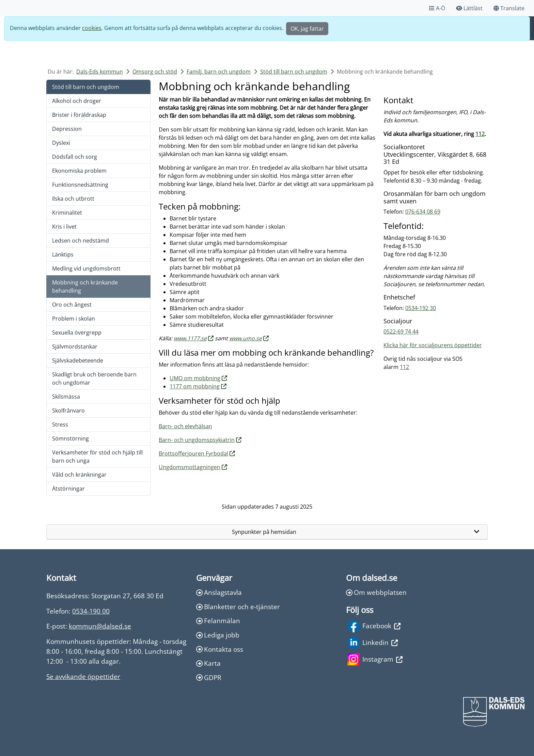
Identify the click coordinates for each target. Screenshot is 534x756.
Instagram (375, 659)
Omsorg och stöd (155, 72)
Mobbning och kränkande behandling (85, 287)
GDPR (209, 677)
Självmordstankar (75, 346)
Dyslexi (61, 143)
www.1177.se (190, 338)
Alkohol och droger (77, 101)
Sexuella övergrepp (77, 333)
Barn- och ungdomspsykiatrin (197, 440)
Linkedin (373, 643)
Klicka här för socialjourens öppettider (433, 345)
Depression (67, 129)
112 (480, 134)
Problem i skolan (74, 319)
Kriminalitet (67, 213)
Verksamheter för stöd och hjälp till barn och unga (97, 457)
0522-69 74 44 (401, 331)
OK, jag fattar (307, 29)
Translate (509, 8)
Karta (208, 663)
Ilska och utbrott (73, 199)
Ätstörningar (68, 489)
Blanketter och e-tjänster (238, 607)
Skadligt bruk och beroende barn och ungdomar (94, 379)
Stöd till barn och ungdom (294, 72)
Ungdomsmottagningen (190, 467)
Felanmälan (218, 621)
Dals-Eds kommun (100, 72)
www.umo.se (246, 338)
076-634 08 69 (423, 212)
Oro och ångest (72, 305)
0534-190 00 (91, 611)
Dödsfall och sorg (75, 157)
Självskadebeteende (78, 360)
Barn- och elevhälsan (185, 426)
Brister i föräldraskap (79, 115)
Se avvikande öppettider (83, 676)
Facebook (374, 626)
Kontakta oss (220, 649)
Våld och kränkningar (79, 475)
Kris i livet (64, 227)
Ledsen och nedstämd (81, 241)
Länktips (63, 254)
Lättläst (469, 8)
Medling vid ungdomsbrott (86, 268)
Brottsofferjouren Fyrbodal (193, 453)
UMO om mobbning (195, 378)
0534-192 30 (421, 308)
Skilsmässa (66, 397)
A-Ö (437, 8)
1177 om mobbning (195, 386)
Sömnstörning (70, 438)
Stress (60, 425)
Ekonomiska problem (79, 171)
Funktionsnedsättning (80, 185)
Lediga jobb (218, 635)
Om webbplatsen (376, 592)
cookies (92, 28)
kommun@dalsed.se (100, 626)
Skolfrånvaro (68, 411)
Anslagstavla (219, 592)
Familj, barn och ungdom (219, 72)
